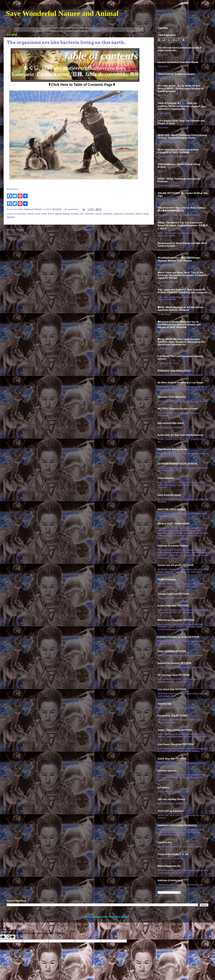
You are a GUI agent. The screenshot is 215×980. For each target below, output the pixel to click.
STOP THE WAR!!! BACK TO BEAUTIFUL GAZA (181, 763)
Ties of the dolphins (168, 282)
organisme (119, 214)
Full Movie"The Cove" (169, 363)
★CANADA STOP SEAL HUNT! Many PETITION (181, 598)
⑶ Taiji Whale (164, 349)
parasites (130, 214)
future (51, 214)
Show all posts (99, 29)
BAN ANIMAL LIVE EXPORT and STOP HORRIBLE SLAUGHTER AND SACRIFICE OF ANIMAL (183, 750)
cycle (38, 214)
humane (75, 214)
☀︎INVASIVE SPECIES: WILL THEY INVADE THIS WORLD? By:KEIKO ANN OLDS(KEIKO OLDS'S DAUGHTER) (181, 777)
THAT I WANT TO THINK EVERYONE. (176, 708)
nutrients (107, 214)
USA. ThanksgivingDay (169, 142)
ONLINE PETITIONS (167, 200)
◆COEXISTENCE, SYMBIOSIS (172, 804)
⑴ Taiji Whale (164, 314)
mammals (89, 214)
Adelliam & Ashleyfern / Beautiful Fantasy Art (180, 885)
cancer (30, 214)
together (11, 217)
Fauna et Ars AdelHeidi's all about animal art (180, 847)
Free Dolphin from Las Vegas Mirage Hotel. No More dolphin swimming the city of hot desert (181, 388)
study (146, 214)
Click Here (163, 55)
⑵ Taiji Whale (164, 331)
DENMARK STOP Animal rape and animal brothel (182, 401)
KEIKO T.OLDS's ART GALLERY (174, 792)
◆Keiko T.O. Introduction (170, 858)
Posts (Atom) (27, 236)
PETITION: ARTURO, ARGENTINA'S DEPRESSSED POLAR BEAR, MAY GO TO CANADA (183, 611)
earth (44, 214)
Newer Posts (16, 230)
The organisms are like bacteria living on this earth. (66, 42)
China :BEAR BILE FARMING (172, 157)
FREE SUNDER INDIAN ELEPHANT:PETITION (180, 656)
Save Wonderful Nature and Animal (62, 13)
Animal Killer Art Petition (170, 427)
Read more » (13, 189)
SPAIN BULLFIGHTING (169, 186)
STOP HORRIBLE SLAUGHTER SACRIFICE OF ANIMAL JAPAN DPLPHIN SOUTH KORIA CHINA (182, 735)
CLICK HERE (164, 113)
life (82, 214)
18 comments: (72, 209)
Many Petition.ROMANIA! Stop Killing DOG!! (180, 375)
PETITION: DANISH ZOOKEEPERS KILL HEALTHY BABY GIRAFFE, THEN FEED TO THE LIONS (183, 571)
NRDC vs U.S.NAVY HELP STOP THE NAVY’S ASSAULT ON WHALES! (180, 643)
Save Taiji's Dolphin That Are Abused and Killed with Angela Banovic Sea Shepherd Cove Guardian (181, 485)
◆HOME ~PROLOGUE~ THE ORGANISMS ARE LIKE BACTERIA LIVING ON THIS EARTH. (181, 585)
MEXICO (162, 171)
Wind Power (164, 250)
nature (99, 214)
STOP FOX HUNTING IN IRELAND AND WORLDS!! (183, 667)
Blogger (125, 917)
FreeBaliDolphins (166, 265)
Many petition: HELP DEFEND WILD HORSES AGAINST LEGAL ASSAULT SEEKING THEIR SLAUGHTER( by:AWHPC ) (180, 627)
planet (139, 214)
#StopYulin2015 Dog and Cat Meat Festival (179, 215)
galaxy (58, 214)
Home (88, 230)
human (66, 214)
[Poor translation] (11, 937)
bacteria (22, 214)
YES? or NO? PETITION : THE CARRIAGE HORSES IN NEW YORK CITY (178, 681)
